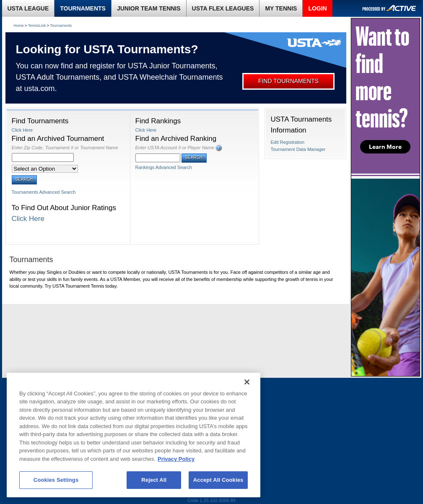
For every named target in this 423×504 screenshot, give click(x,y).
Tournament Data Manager (298, 149)
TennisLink (37, 26)
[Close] (247, 382)
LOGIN (317, 8)
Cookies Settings (56, 480)
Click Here (22, 130)
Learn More (385, 147)
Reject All (154, 480)
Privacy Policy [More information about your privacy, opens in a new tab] (176, 459)
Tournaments (61, 26)
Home (19, 26)
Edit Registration (288, 142)
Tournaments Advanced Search (44, 192)
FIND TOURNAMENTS (288, 81)
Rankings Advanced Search (164, 167)
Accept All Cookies (218, 480)
